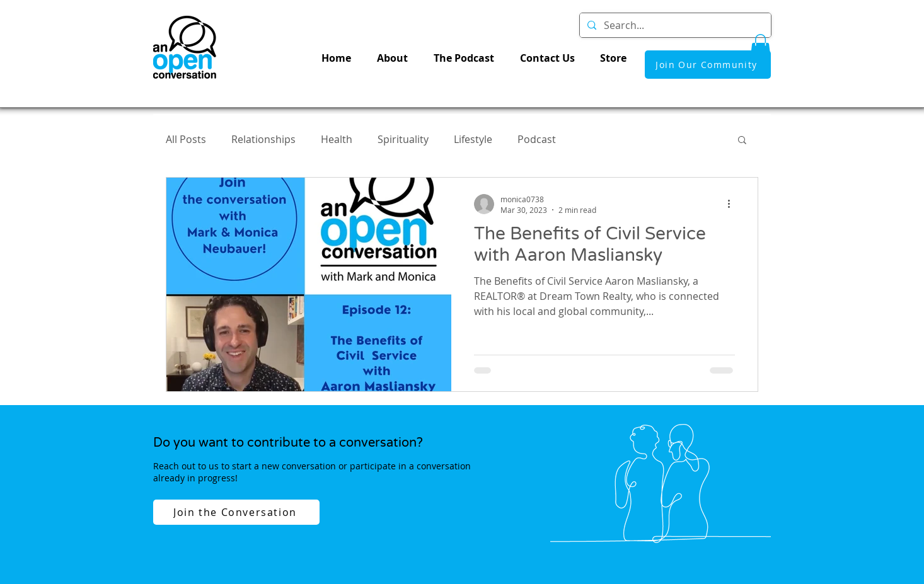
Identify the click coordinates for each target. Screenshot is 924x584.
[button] (760, 47)
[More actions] (733, 204)
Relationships (263, 139)
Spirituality (403, 139)
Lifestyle (473, 139)
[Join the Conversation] (236, 512)
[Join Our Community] (708, 65)
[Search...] (674, 25)
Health (337, 139)
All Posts (186, 139)
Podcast (537, 139)
